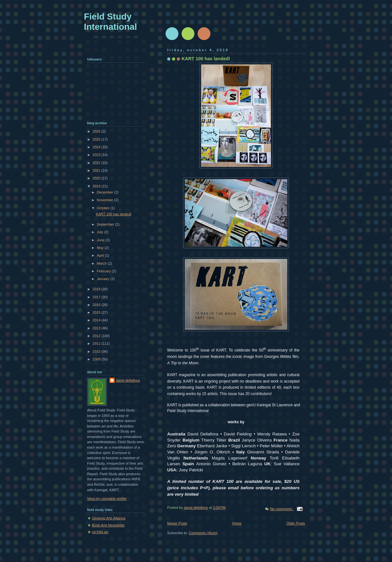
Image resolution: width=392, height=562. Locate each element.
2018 (97, 289)
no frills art (100, 532)
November (105, 200)
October (103, 208)
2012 (97, 336)
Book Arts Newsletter (108, 525)
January (103, 279)
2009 (97, 359)
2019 (97, 186)
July (100, 232)
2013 (97, 328)
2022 (97, 163)
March (102, 263)
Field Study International (110, 22)
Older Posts (296, 523)
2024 (97, 147)
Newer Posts (177, 523)
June (101, 240)
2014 (97, 320)
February (104, 271)
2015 (97, 312)
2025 (97, 139)
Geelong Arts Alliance (109, 518)
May (101, 248)
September (106, 224)
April (101, 255)
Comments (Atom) (203, 533)
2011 (97, 343)
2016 (97, 305)
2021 (97, 170)
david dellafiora (128, 380)
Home (237, 523)
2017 (97, 297)
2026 (97, 131)
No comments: (282, 509)
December (105, 192)
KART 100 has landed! (206, 59)
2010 (97, 351)
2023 (97, 155)
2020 (97, 178)
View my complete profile (107, 499)
